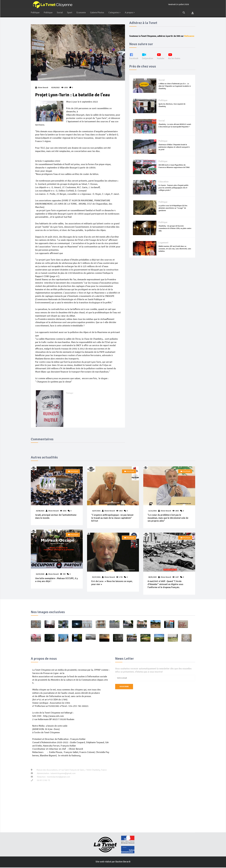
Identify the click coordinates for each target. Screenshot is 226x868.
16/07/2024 (96, 511)
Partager (70, 393)
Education (164, 185)
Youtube (162, 59)
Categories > (116, 13)
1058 (64, 88)
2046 (65, 511)
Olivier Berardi (53, 511)
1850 (177, 511)
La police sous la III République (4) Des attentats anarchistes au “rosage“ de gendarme (173, 211)
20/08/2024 (40, 511)
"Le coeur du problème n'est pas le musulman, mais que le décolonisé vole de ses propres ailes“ (168, 518)
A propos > (132, 13)
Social (60, 13)
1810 (121, 511)
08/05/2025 (152, 578)
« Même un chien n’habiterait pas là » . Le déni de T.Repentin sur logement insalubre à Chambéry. (175, 89)
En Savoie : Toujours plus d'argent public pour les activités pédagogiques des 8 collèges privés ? (174, 191)
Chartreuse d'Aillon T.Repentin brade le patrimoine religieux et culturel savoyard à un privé (174, 150)
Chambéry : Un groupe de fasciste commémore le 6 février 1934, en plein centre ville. (175, 232)
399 (64, 575)
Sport (70, 13)
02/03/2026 (40, 575)
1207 (177, 578)
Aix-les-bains (176, 59)
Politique (35, 13)
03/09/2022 (55, 88)
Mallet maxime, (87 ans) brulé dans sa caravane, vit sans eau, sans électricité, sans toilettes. (175, 252)
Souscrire (124, 687)
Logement (163, 246)
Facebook (134, 59)
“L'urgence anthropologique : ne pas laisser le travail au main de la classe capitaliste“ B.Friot (112, 518)
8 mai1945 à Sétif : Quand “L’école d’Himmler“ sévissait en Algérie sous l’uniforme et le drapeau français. (165, 585)
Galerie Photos (99, 13)
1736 (121, 578)
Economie (82, 13)
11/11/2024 (152, 511)
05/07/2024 (96, 578)
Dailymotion (148, 59)
